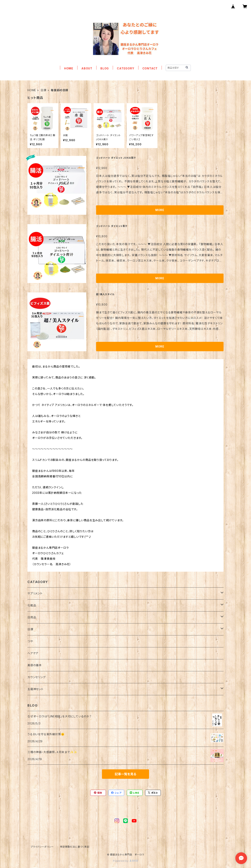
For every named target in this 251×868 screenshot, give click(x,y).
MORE (160, 210)
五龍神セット (35, 689)
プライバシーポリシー (42, 847)
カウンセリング (37, 677)
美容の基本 (35, 665)
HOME (69, 68)
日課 (44, 90)
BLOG (105, 68)
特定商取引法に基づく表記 (75, 847)
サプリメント (35, 593)
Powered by (125, 861)
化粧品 (32, 605)
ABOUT (87, 68)
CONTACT (150, 68)
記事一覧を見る (125, 774)
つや (30, 641)
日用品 (32, 617)
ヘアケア (33, 653)
